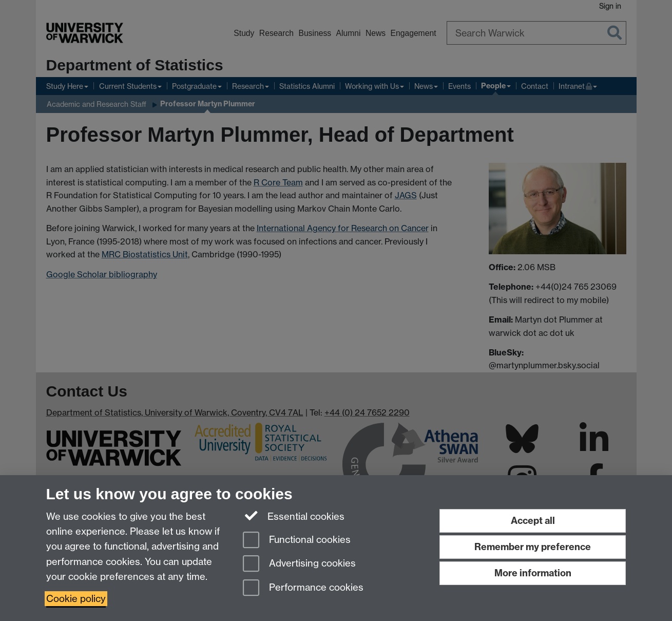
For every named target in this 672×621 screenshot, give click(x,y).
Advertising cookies (299, 564)
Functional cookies (297, 541)
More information (533, 573)
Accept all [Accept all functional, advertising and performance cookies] (533, 521)
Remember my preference (533, 547)
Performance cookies (303, 588)
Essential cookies (294, 516)
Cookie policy (76, 599)
